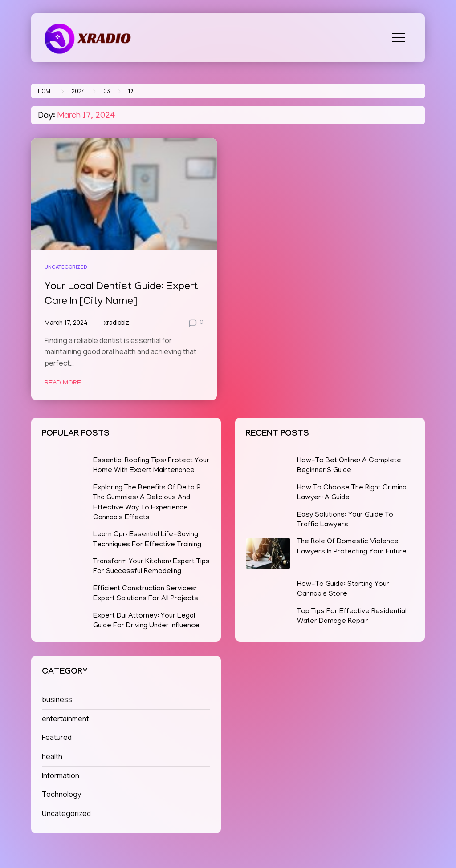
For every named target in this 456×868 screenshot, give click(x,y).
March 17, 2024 (66, 323)
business (57, 699)
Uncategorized (66, 267)
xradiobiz (116, 323)
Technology (61, 794)
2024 (78, 91)
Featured (57, 737)
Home (46, 91)
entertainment (65, 719)
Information (61, 775)
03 (107, 91)
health (52, 756)
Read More (63, 383)
